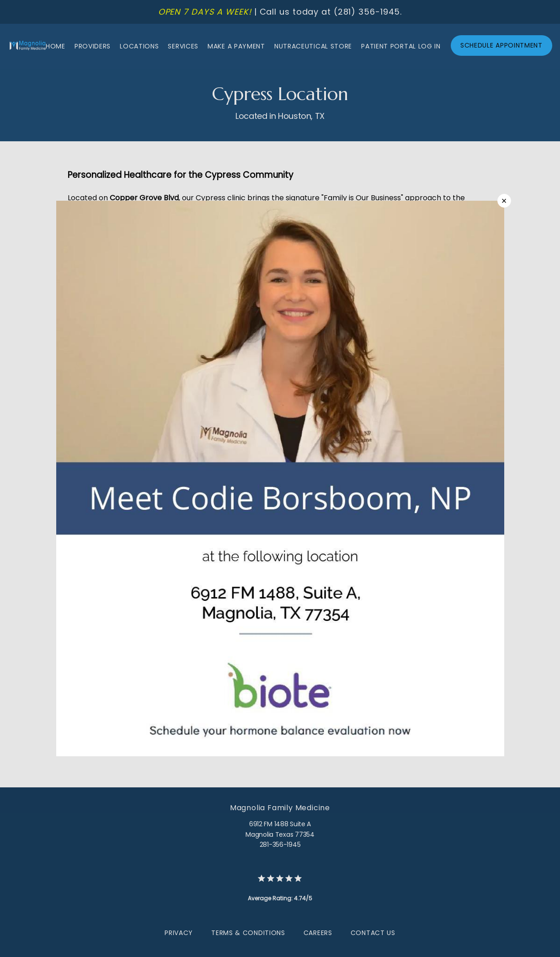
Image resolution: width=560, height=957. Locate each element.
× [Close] (504, 201)
